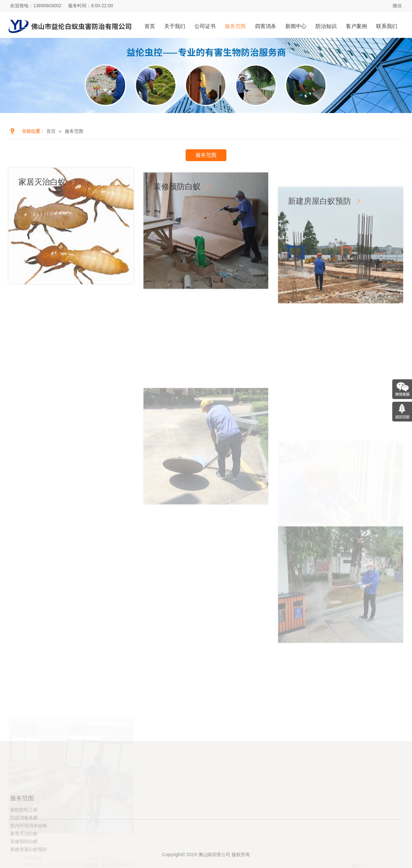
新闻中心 (296, 26)
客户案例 (356, 26)
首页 (150, 26)
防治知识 (326, 26)
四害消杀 (266, 26)
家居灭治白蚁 (42, 192)
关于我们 (175, 26)
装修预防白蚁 (177, 214)
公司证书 (205, 26)
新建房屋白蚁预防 (320, 259)
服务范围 (235, 26)
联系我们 (387, 26)
